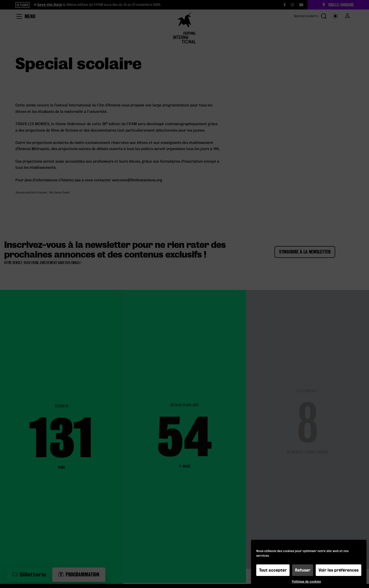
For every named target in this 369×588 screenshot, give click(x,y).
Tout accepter (273, 570)
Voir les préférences (339, 570)
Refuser (303, 570)
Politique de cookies (306, 581)
